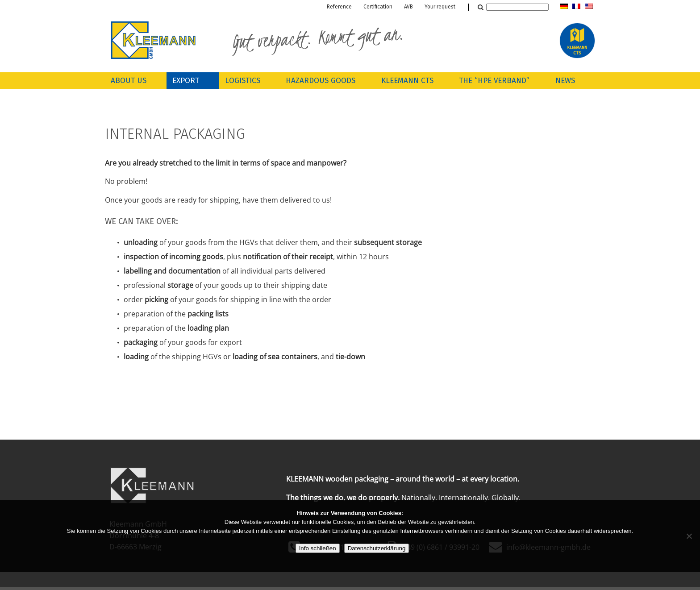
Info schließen (318, 548)
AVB (408, 7)
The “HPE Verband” (494, 81)
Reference (339, 7)
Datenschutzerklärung (377, 548)
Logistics (243, 81)
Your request (440, 7)
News (565, 81)
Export (186, 81)
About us (129, 81)
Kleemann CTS (407, 81)
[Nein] (689, 536)
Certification (378, 7)
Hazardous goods (321, 81)
